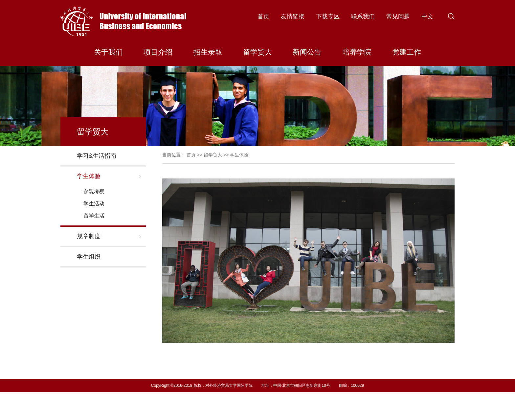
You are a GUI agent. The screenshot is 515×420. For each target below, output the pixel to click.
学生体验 (89, 176)
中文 (427, 16)
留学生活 (94, 216)
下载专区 (328, 16)
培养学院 (357, 52)
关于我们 (108, 52)
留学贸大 (257, 52)
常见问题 (398, 16)
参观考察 (94, 191)
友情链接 (293, 16)
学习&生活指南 (97, 156)
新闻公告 (307, 52)
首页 (263, 16)
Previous (168, 360)
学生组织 (89, 257)
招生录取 (208, 52)
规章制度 (89, 236)
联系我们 (363, 16)
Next (449, 360)
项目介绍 (158, 52)
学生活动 (94, 204)
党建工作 (407, 52)
